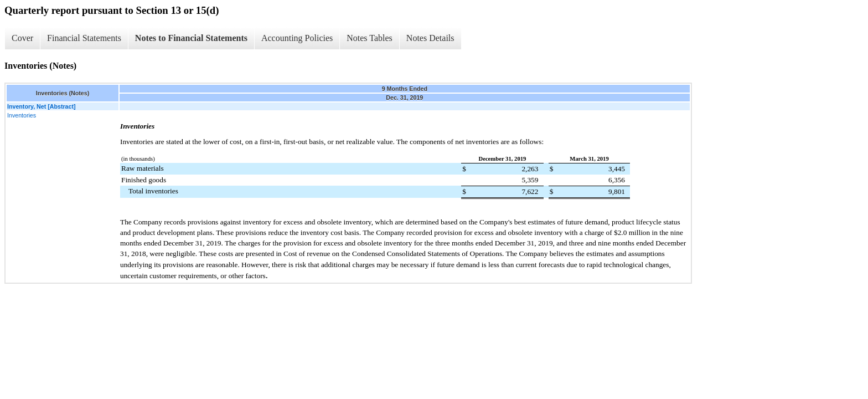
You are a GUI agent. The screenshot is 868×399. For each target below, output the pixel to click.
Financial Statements (84, 38)
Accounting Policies (297, 38)
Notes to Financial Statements (191, 38)
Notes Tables (370, 38)
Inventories (22, 115)
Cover (22, 38)
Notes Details (430, 38)
